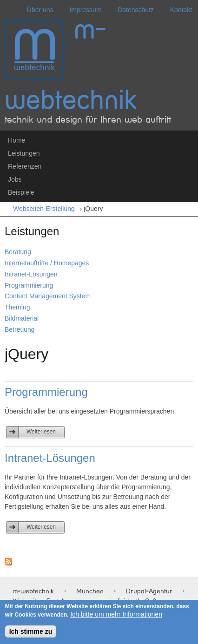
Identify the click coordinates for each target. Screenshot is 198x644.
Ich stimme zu (31, 631)
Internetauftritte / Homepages (47, 263)
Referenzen (25, 166)
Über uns (40, 10)
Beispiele (21, 192)
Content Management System (48, 296)
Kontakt (181, 10)
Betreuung (20, 329)
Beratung (18, 252)
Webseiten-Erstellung (46, 209)
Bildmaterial (22, 318)
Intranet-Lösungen (31, 274)
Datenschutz (136, 10)
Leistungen (24, 153)
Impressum (85, 10)
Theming (17, 307)
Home (16, 140)
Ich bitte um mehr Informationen (116, 614)
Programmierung (29, 285)
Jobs (15, 179)
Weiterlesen (46, 431)
